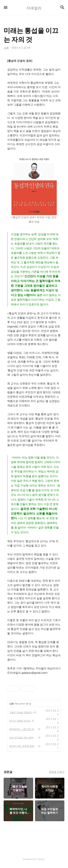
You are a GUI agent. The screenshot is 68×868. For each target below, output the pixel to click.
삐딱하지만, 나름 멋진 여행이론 (23, 729)
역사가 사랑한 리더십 (20, 721)
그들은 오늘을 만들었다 (21, 712)
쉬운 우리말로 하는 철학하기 (23, 737)
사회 (11, 704)
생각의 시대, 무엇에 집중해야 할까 (23, 746)
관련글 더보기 (57, 772)
